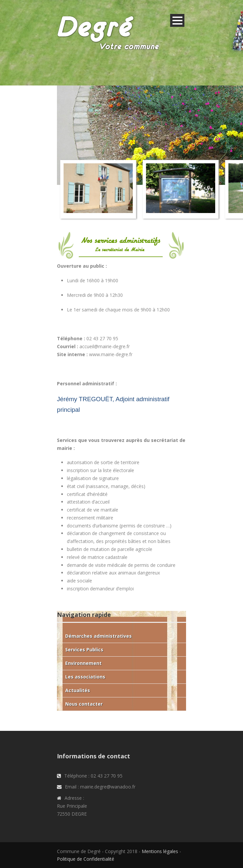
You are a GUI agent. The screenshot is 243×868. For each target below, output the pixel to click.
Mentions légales (160, 851)
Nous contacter (84, 704)
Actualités (78, 690)
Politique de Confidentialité (86, 859)
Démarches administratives (98, 636)
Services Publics (84, 650)
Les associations (85, 677)
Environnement (83, 663)
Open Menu (177, 20)
